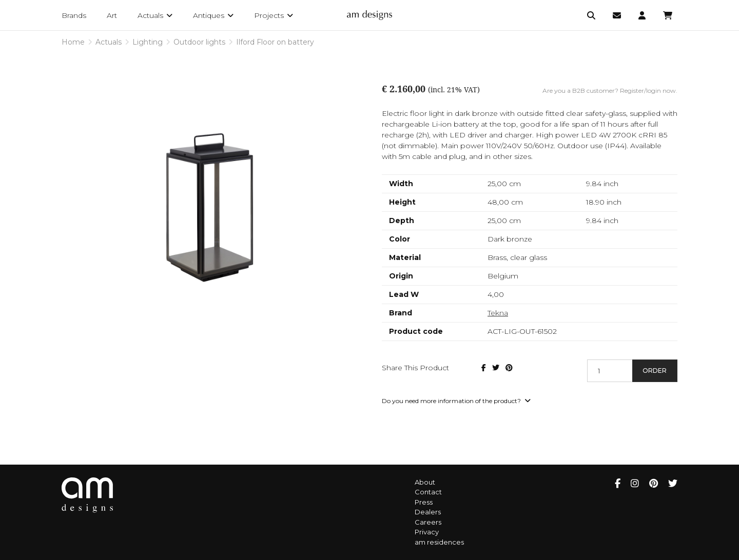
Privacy (427, 532)
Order (655, 371)
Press (424, 502)
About (425, 482)
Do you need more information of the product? (456, 401)
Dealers (428, 512)
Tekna (498, 313)
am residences (439, 542)
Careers (428, 522)
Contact (428, 492)
